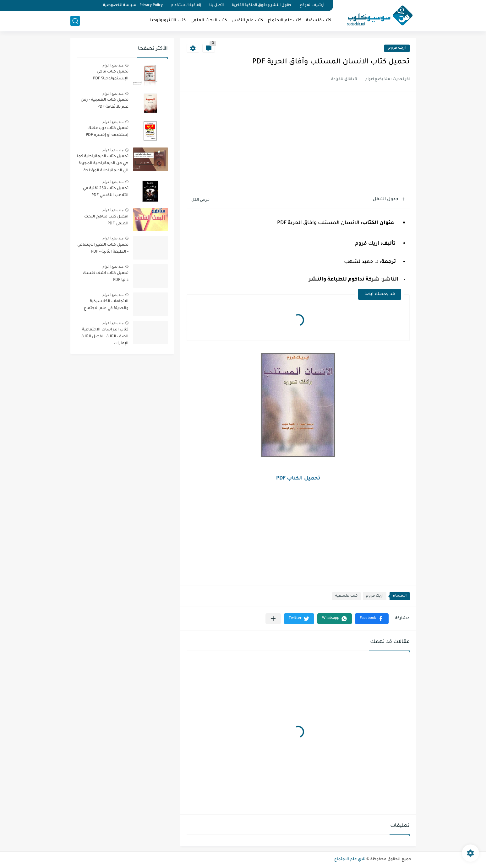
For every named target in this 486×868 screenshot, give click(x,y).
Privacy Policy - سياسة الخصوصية (133, 5)
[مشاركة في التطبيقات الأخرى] (273, 619)
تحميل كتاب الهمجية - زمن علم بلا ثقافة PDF (105, 104)
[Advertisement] (298, 142)
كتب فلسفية (319, 21)
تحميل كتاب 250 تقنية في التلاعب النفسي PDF (106, 192)
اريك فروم (397, 48)
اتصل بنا (216, 5)
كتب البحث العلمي (209, 21)
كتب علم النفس (247, 21)
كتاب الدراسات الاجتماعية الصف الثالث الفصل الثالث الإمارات (104, 337)
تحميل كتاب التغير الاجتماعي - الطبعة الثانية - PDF (103, 249)
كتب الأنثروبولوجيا (168, 21)
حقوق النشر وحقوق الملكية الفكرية (262, 5)
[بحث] (75, 21)
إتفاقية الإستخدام (186, 5)
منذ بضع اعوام (113, 65)
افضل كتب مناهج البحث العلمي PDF (106, 220)
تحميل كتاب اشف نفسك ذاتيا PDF (106, 277)
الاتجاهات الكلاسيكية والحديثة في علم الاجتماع (106, 305)
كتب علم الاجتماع (284, 21)
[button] (372, 619)
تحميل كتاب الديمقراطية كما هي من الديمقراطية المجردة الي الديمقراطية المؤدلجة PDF (103, 165)
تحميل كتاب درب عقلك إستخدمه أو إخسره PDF (107, 132)
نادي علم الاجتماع (350, 860)
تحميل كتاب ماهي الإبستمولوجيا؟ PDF (111, 75)
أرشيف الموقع (312, 5)
